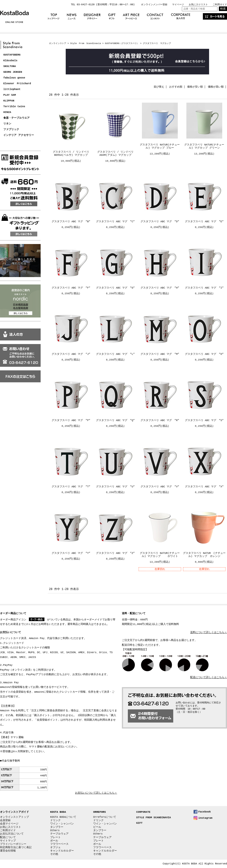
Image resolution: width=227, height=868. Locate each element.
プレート (55, 837)
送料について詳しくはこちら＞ (209, 632)
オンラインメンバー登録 (154, 5)
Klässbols (10, 61)
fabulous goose (14, 78)
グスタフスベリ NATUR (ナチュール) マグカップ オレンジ (204, 555)
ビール (97, 827)
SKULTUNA (10, 66)
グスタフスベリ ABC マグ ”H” (160, 288)
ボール (54, 841)
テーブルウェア (59, 834)
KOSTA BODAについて (63, 817)
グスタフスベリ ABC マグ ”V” (160, 487)
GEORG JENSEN (13, 72)
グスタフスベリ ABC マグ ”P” (71, 420)
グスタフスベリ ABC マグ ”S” (204, 420)
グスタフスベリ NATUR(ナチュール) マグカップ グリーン (204, 146)
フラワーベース (59, 844)
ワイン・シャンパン (62, 824)
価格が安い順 (195, 87)
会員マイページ (9, 824)
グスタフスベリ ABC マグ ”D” (160, 222)
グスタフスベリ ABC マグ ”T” (71, 487)
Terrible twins (14, 107)
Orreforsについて (105, 817)
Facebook (205, 812)
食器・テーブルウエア (16, 118)
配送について (8, 837)
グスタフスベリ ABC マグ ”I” (204, 288)
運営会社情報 (8, 851)
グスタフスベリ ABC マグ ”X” (204, 487)
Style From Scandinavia (86, 43)
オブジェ (55, 847)
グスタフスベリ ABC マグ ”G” (115, 288)
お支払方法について (12, 834)
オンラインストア (58, 43)
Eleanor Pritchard (17, 84)
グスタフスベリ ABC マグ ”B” (71, 222)
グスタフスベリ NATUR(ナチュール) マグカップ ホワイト (160, 555)
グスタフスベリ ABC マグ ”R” (160, 420)
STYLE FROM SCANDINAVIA (154, 818)
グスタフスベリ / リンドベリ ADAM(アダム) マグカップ (117, 154)
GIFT (139, 823)
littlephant (12, 89)
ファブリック (11, 130)
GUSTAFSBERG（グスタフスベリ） (122, 43)
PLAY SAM (10, 95)
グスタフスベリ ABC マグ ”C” (115, 222)
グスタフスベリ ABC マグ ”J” (71, 354)
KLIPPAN (9, 101)
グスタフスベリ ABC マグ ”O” (204, 354)
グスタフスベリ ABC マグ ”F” (71, 288)
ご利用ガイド (220, 5)
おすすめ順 (176, 87)
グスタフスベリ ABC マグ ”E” (204, 222)
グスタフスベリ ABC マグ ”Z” (115, 553)
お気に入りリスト (198, 5)
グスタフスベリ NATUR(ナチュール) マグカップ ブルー (160, 146)
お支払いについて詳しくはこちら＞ (96, 793)
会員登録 (5, 820)
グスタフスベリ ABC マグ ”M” (160, 354)
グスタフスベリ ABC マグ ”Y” (71, 553)
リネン (7, 124)
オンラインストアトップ (14, 817)
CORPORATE (143, 812)
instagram (205, 818)
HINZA (7, 112)
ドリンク (55, 820)
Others (55, 830)
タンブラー (57, 827)
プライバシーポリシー (13, 844)
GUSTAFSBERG (12, 55)
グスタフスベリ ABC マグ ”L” (115, 354)
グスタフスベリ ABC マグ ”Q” (115, 420)
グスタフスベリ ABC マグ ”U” (115, 487)
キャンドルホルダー (62, 851)
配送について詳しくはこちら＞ (209, 677)
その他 (54, 854)
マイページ (178, 5)
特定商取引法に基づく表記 (16, 847)
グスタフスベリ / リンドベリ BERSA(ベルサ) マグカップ (72, 154)
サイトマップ (8, 841)
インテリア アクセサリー (19, 135)
